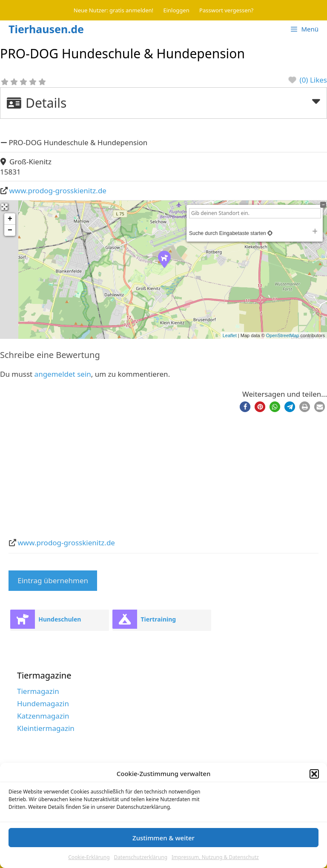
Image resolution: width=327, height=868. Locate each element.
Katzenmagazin (43, 716)
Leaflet (230, 335)
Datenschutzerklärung (141, 857)
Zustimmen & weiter (163, 838)
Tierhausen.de (46, 29)
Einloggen (176, 10)
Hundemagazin (43, 703)
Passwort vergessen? (226, 10)
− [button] (10, 230)
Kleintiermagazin (46, 728)
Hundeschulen (60, 619)
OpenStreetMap (283, 335)
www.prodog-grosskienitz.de (58, 191)
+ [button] (10, 219)
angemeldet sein (63, 374)
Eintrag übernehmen (53, 580)
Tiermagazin (38, 691)
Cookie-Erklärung (89, 857)
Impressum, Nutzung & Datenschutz (215, 857)
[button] (314, 774)
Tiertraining (158, 619)
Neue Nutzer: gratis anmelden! (113, 10)
